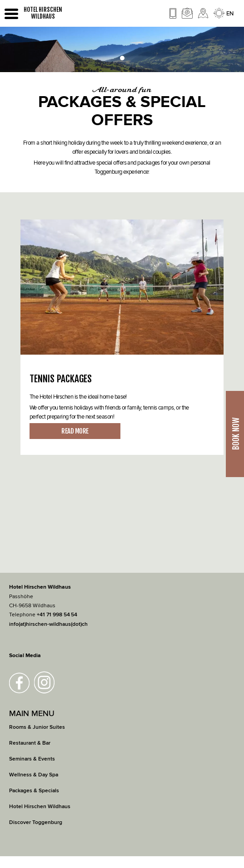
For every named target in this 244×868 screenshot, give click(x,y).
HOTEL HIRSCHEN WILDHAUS (43, 13)
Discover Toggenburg (36, 822)
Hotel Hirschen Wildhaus (40, 807)
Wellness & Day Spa (34, 775)
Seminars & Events (32, 759)
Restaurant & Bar (30, 743)
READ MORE (75, 431)
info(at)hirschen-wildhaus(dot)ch (48, 624)
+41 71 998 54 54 (57, 615)
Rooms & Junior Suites (37, 727)
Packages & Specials (34, 791)
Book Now (236, 434)
